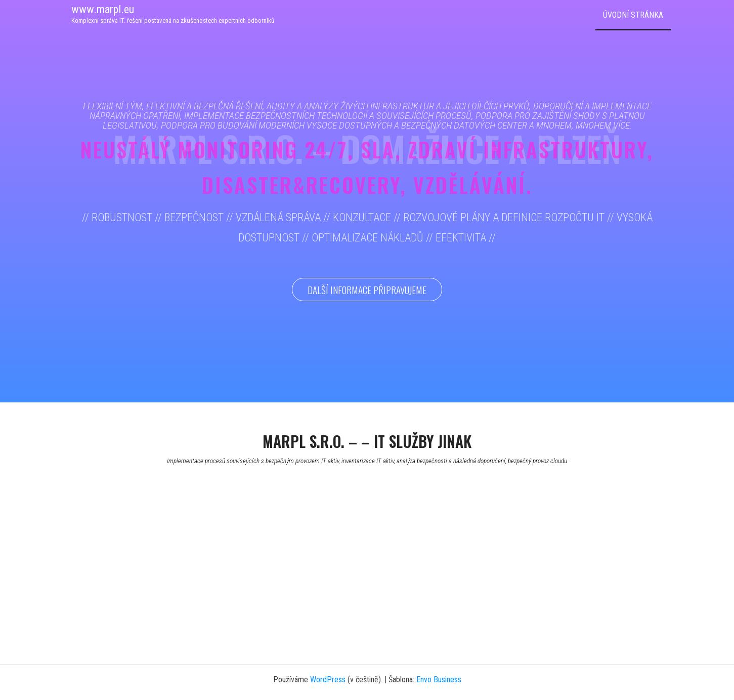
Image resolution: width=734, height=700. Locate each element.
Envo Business (439, 680)
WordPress (328, 680)
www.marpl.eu (103, 9)
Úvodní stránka (633, 15)
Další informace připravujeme (367, 290)
